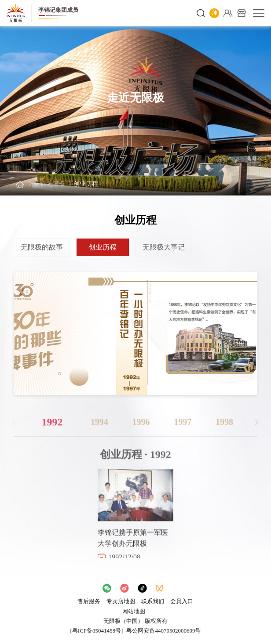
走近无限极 (49, 184)
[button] (257, 427)
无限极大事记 (164, 247)
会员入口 (182, 601)
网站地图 (134, 611)
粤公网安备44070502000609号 (163, 631)
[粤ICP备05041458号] (97, 631)
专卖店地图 (121, 601)
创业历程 (86, 184)
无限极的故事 (42, 247)
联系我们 (153, 601)
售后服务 (89, 601)
